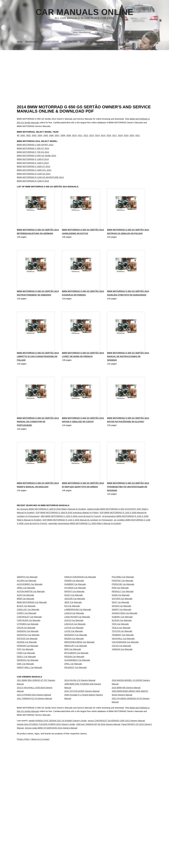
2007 (57, 138)
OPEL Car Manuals (73, 753)
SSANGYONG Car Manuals (125, 666)
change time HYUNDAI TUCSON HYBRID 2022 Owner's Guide (72, 847)
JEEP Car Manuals (73, 647)
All (18, 138)
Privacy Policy (73, 862)
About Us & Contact (93, 862)
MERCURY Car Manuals (76, 722)
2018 (120, 138)
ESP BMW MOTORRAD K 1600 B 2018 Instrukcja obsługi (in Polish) (67, 527)
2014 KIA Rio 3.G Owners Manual (80, 777)
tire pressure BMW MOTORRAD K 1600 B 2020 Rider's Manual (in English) (51, 523)
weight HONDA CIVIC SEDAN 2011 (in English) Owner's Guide (67, 843)
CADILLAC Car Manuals (28, 660)
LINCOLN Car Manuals (75, 685)
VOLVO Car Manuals (121, 722)
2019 (126, 138)
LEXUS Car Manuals (74, 678)
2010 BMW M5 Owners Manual (126, 787)
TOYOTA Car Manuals (122, 697)
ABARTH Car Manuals (27, 604)
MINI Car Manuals (73, 728)
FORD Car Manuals (26, 735)
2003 (34, 138)
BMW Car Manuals (26, 641)
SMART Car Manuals (121, 660)
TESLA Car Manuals (121, 691)
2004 (40, 138)
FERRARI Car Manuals (28, 722)
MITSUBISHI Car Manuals (76, 735)
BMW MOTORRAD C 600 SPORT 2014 (35, 151)
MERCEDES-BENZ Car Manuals (79, 716)
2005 (46, 138)
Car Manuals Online (84, 12)
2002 (28, 138)
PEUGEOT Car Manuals (75, 760)
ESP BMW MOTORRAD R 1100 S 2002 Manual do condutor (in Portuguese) (78, 534)
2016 (109, 138)
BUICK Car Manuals (26, 653)
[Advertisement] (84, 71)
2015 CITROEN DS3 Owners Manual (34, 797)
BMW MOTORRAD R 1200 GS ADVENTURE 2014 (40, 183)
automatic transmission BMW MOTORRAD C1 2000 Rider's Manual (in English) (85, 538)
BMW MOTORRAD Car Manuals (32, 647)
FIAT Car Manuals (25, 728)
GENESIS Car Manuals (28, 747)
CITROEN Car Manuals (28, 685)
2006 (51, 138)
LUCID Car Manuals (74, 697)
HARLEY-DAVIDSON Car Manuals (80, 604)
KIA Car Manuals (72, 653)
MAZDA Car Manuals (74, 710)
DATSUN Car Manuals (27, 710)
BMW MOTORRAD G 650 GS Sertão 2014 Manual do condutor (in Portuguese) (38, 436)
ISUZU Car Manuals (74, 635)
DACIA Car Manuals (26, 691)
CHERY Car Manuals (27, 666)
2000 (23, 138)
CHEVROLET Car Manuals (29, 672)
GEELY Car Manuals (26, 741)
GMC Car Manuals (25, 753)
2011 (80, 138)
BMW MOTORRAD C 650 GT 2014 (33, 154)
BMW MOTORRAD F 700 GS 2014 (33, 158)
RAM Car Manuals (120, 622)
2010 (74, 138)
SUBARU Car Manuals (122, 672)
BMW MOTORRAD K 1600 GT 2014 (34, 172)
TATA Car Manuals (120, 685)
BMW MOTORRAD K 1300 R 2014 (33, 165)
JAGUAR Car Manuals (75, 641)
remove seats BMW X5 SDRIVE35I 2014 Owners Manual (111, 851)
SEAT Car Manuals (121, 647)
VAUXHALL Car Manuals (123, 710)
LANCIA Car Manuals (74, 666)
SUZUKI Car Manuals (122, 678)
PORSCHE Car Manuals (123, 616)
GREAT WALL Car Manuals (30, 760)
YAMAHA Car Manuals (122, 728)
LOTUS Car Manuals (74, 691)
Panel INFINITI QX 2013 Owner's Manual (59, 851)
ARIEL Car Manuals (26, 622)
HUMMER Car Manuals (75, 616)
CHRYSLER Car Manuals (29, 678)
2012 (86, 138)
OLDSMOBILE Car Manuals (77, 747)
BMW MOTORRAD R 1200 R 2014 (33, 187)
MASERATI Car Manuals (76, 703)
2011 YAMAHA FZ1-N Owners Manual (34, 803)
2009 (69, 138)
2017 (115, 138)
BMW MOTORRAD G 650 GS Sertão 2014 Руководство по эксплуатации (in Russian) (128, 502)
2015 (103, 138)
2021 (137, 138)
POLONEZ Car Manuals (123, 604)
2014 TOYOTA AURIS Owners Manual (82, 794)
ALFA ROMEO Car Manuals (30, 616)
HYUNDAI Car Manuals (75, 622)
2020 (132, 138)
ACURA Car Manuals (27, 610)
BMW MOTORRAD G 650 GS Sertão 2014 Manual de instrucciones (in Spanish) (128, 370)
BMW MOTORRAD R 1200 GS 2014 (34, 180)
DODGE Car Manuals (27, 716)
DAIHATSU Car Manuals (28, 703)
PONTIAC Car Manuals (122, 610)
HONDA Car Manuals (74, 610)
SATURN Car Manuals (122, 641)
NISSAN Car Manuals (74, 741)
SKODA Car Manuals (121, 653)
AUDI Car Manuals (26, 635)
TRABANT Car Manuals (123, 703)
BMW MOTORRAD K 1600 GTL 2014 (34, 176)
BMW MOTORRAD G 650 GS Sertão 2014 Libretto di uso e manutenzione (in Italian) (38, 370)
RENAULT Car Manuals (123, 629)
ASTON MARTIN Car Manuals (31, 629)
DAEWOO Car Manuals (28, 697)
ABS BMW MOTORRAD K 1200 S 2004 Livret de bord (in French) (71, 530)
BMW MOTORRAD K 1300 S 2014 (33, 169)
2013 (92, 138)
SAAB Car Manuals (121, 635)
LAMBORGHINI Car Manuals (78, 660)
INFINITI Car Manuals (74, 629)
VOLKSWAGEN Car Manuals (125, 716)
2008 (63, 138)
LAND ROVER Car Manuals (77, 672)
